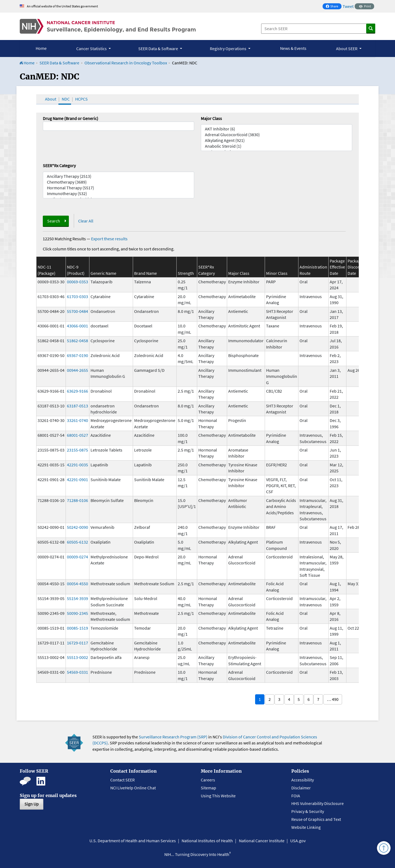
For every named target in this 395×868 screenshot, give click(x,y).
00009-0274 (77, 557)
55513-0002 (77, 657)
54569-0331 (77, 672)
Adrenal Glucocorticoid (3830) (276, 135)
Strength (186, 273)
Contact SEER (122, 780)
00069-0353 (77, 282)
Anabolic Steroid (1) (276, 146)
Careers (208, 780)
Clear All (86, 221)
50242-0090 (77, 527)
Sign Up (32, 804)
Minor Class (277, 273)
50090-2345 (77, 613)
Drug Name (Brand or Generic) (70, 118)
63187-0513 (77, 406)
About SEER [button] (347, 48)
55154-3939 (77, 598)
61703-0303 (77, 296)
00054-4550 (77, 584)
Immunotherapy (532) (119, 194)
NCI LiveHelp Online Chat (133, 788)
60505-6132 (77, 542)
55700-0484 (77, 311)
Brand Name (146, 273)
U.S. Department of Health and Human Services (133, 841)
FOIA (296, 796)
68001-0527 (77, 435)
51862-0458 (77, 341)
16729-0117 (77, 643)
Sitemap (208, 788)
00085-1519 (77, 628)
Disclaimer (301, 788)
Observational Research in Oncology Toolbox (126, 63)
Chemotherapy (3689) (119, 182)
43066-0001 (77, 326)
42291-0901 (77, 479)
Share (334, 7)
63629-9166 (77, 391)
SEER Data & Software (59, 63)
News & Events (293, 48)
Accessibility (303, 780)
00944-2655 (77, 370)
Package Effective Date (337, 267)
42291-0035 (77, 465)
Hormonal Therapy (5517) (119, 188)
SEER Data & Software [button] (159, 48)
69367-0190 (77, 355)
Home (41, 48)
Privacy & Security (308, 811)
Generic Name (103, 273)
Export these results (109, 239)
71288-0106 (77, 500)
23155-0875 (77, 450)
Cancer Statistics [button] (92, 48)
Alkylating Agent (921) (276, 140)
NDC (66, 99)
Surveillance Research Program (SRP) (173, 737)
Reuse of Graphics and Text (316, 819)
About (51, 99)
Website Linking (306, 827)
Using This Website (218, 796)
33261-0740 (77, 420)
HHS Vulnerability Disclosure (318, 803)
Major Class (211, 118)
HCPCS (81, 99)
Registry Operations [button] (228, 48)
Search (54, 221)
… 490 (333, 699)
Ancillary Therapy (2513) (119, 176)
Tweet (348, 6)
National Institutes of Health (207, 841)
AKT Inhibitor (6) (276, 129)
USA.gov (298, 841)
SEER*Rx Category (59, 165)
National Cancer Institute (262, 841)
